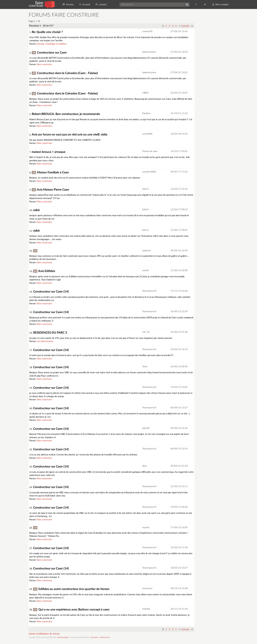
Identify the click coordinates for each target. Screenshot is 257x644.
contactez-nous (104, 637)
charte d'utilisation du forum (44, 634)
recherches (94, 637)
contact (101, 4)
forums (68, 4)
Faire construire (44, 64)
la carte (85, 4)
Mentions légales (63, 637)
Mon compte (220, 4)
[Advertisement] (214, 65)
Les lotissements (45, 341)
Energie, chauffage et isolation (52, 44)
